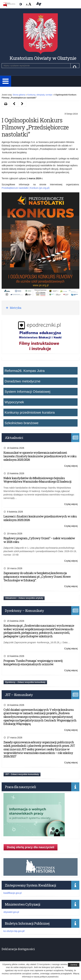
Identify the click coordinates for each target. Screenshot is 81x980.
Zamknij (74, 965)
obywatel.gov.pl (11, 912)
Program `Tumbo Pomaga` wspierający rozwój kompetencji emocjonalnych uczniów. (33, 662)
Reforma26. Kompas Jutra (25, 371)
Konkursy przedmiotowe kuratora (30, 412)
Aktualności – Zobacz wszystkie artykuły (24, 598)
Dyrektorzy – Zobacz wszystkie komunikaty (25, 682)
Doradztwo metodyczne (22, 381)
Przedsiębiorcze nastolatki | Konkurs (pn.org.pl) (26, 188)
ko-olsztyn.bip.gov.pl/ (14, 931)
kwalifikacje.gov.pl (12, 893)
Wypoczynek (14, 402)
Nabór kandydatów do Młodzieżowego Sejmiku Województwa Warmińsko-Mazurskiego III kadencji (37, 480)
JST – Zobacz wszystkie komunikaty (22, 774)
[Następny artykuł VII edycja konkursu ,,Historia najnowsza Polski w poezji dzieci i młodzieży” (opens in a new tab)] (14, 104)
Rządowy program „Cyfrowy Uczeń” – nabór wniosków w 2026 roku (39, 540)
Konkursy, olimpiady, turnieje (40, 95)
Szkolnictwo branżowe (22, 423)
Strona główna (19, 95)
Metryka (15, 308)
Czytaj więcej (71, 466)
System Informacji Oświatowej (27, 392)
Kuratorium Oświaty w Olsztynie (43, 58)
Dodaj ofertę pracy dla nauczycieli (31, 847)
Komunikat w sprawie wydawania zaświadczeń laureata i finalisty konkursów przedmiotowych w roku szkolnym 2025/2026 (40, 456)
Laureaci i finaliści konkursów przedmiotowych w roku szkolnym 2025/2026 (40, 518)
